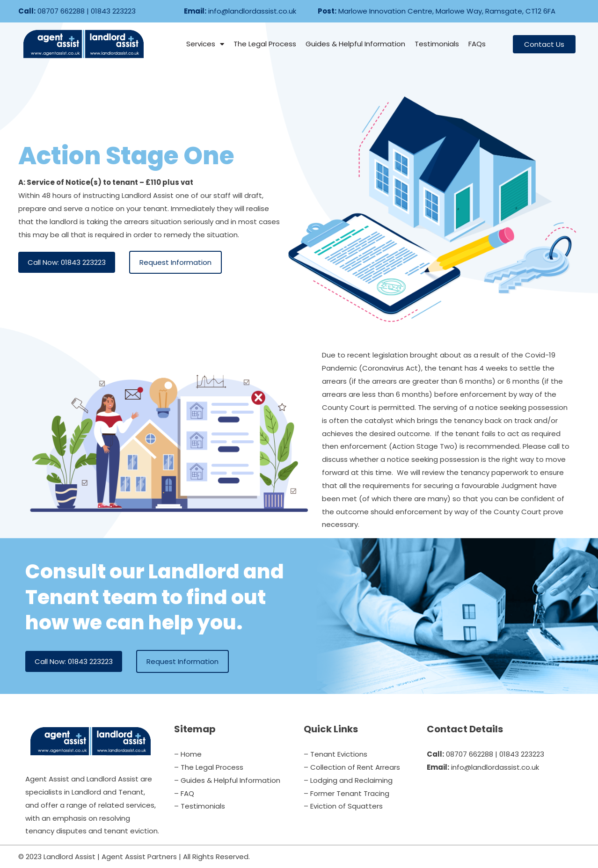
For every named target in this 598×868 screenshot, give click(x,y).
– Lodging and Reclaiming (348, 780)
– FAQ (184, 793)
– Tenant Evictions (335, 754)
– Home (188, 754)
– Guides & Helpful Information (227, 780)
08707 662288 (61, 11)
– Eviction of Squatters (343, 806)
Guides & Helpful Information (355, 44)
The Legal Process (265, 44)
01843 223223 (113, 11)
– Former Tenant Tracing (346, 793)
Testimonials (437, 44)
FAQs (477, 44)
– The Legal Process (209, 767)
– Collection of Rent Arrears (352, 767)
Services (205, 44)
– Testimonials (200, 806)
